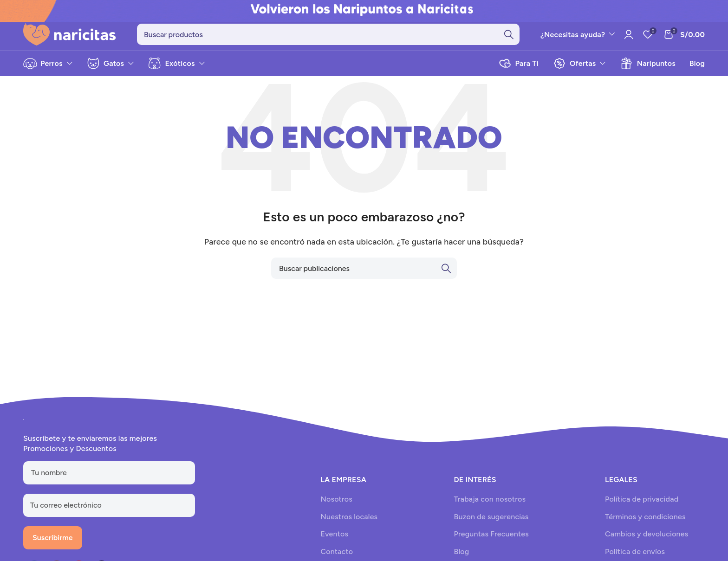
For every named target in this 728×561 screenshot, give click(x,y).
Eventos (334, 539)
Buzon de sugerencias (491, 522)
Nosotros (336, 505)
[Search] (328, 37)
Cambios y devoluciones (647, 539)
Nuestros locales (349, 522)
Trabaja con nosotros (490, 505)
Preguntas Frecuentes (491, 539)
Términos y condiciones (645, 522)
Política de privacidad (642, 505)
